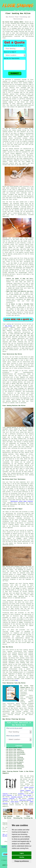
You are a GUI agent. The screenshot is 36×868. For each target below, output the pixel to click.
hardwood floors (19, 567)
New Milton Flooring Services (14, 719)
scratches (5, 626)
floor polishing (28, 705)
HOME (15, 10)
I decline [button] (22, 857)
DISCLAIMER (31, 10)
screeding (21, 794)
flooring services (14, 715)
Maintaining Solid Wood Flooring (22, 501)
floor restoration (14, 705)
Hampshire (5, 716)
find (7, 650)
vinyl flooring (7, 795)
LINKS (18, 10)
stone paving (15, 802)
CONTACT (26, 10)
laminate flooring (8, 798)
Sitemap (4, 847)
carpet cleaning (25, 790)
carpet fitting (29, 787)
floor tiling (27, 795)
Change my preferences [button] (22, 861)
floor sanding (24, 97)
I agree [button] (22, 853)
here (17, 680)
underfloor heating (25, 800)
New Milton (9, 326)
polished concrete (17, 797)
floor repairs (25, 710)
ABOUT (22, 10)
